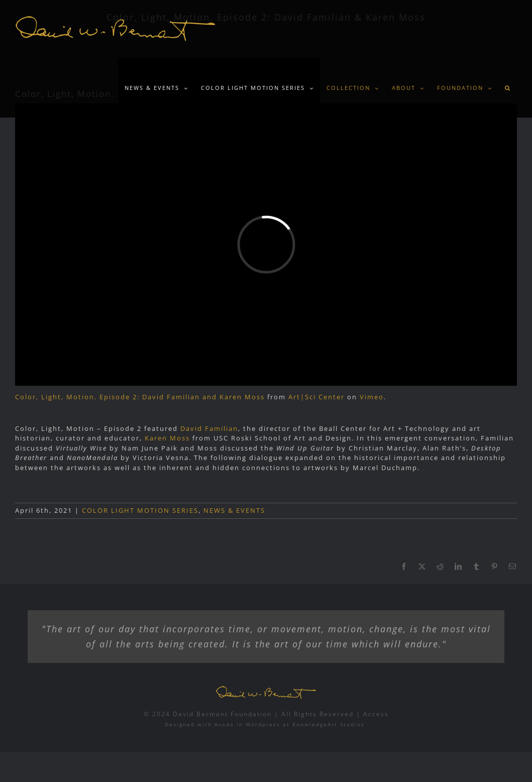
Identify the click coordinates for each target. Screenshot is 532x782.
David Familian (209, 428)
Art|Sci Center (316, 397)
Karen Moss (167, 438)
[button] (508, 88)
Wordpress (263, 724)
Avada (224, 724)
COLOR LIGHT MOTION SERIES (140, 510)
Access (376, 714)
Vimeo (372, 397)
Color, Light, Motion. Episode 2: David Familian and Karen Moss (140, 397)
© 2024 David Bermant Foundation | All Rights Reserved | (253, 714)
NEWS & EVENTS (234, 510)
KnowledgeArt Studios (329, 724)
